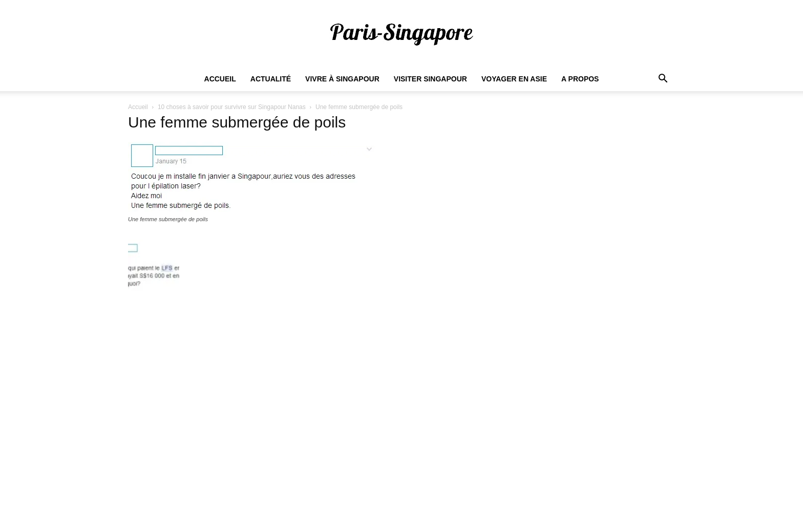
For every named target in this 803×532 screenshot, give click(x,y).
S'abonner (644, 470)
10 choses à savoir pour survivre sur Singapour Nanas (232, 107)
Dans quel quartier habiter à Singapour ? (383, 446)
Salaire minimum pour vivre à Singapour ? (385, 385)
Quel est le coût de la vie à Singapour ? (381, 462)
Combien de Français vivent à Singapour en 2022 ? (400, 431)
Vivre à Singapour (342, 79)
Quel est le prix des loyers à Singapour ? (383, 416)
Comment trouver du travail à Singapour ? (385, 400)
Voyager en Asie (514, 79)
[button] (663, 80)
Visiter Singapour (430, 79)
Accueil (220, 79)
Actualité (271, 79)
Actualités (458, 523)
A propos (580, 79)
